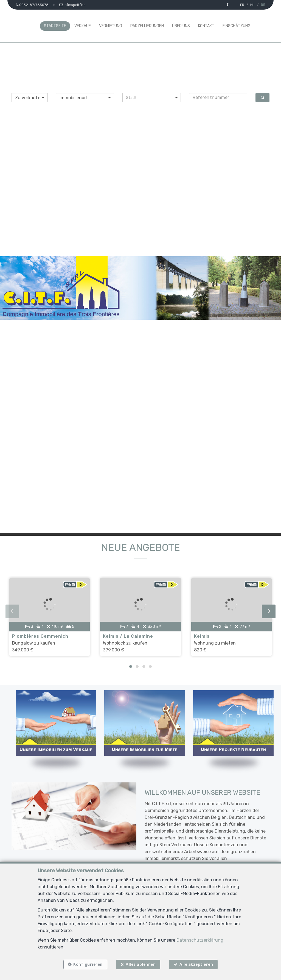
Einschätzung (237, 26)
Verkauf (83, 26)
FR (242, 5)
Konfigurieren (87, 964)
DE (263, 5)
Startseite (55, 26)
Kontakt (206, 26)
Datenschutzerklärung (200, 940)
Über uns (181, 26)
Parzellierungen (147, 26)
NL (252, 5)
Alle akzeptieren (197, 964)
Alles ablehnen (141, 964)
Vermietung (111, 26)
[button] (152, 98)
